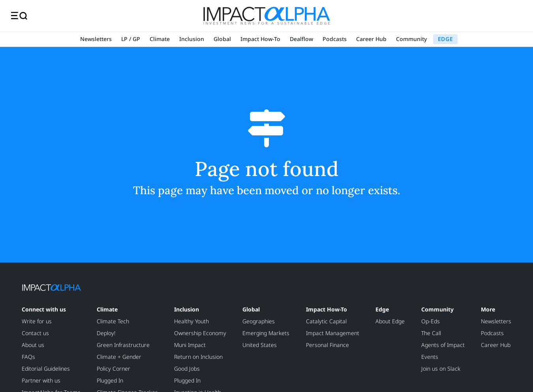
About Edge (390, 321)
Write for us (37, 321)
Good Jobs (187, 369)
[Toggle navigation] (19, 16)
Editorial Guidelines (46, 369)
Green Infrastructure (123, 345)
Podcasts (335, 39)
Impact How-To (260, 39)
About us (33, 345)
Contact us (35, 333)
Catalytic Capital (326, 321)
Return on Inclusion (198, 357)
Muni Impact (190, 345)
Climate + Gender (119, 357)
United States (260, 345)
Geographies (259, 321)
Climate (160, 39)
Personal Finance (327, 345)
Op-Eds (431, 321)
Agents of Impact (443, 345)
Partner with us (41, 380)
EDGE (445, 39)
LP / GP (131, 39)
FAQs (28, 357)
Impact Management (333, 333)
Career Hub (371, 39)
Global (222, 39)
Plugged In (110, 380)
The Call (431, 333)
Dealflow (301, 39)
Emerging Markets (266, 333)
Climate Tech (113, 321)
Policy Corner (114, 369)
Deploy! (106, 333)
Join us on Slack (441, 369)
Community (411, 39)
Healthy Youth (191, 321)
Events (430, 357)
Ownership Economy (200, 333)
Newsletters (96, 39)
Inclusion (192, 39)
